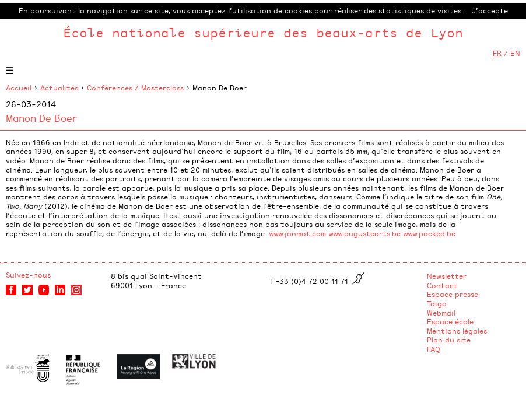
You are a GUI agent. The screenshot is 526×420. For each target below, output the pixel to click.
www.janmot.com (297, 233)
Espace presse (453, 294)
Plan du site (449, 339)
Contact (442, 285)
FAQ (434, 349)
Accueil (19, 87)
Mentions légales (457, 331)
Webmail (441, 313)
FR (497, 53)
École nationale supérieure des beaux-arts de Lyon (263, 32)
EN (515, 53)
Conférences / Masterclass (135, 87)
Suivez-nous (28, 275)
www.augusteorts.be (364, 233)
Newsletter (447, 276)
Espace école (450, 321)
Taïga (437, 303)
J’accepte (490, 10)
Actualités (59, 87)
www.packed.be (429, 233)
